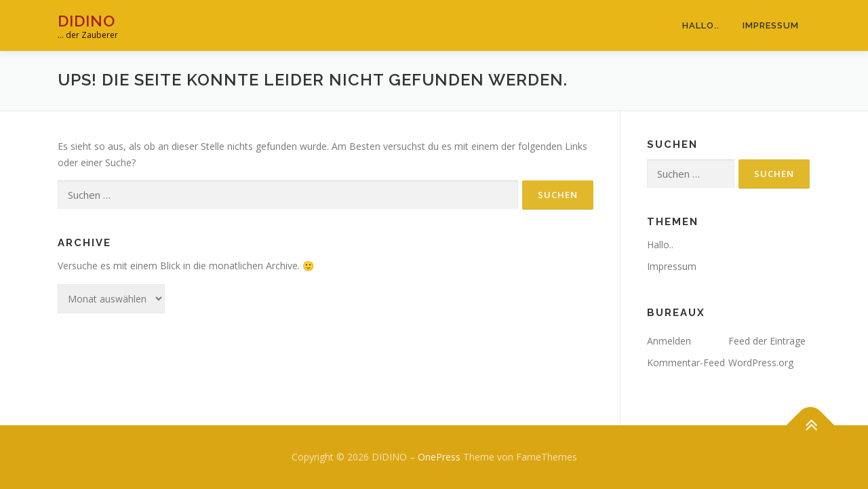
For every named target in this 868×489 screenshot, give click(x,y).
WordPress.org (761, 363)
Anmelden (669, 341)
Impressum (771, 25)
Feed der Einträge (767, 341)
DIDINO (86, 21)
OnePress (439, 457)
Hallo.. (701, 25)
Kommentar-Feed (686, 363)
